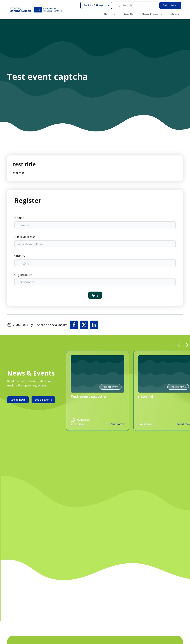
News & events (152, 14)
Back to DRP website (96, 5)
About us (110, 14)
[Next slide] (187, 345)
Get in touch (170, 5)
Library (174, 14)
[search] (139, 5)
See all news (18, 400)
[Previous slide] (179, 345)
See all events (43, 400)
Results (128, 14)
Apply (95, 295)
